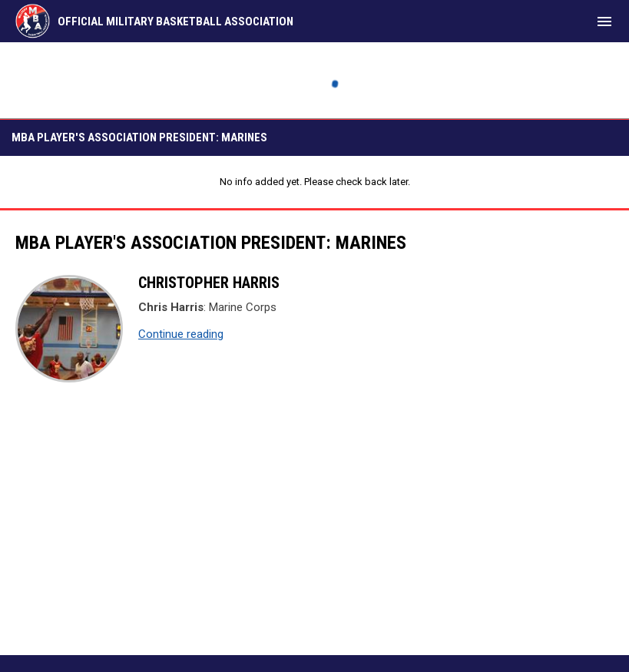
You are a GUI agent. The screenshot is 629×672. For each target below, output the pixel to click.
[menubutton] (604, 22)
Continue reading (181, 334)
